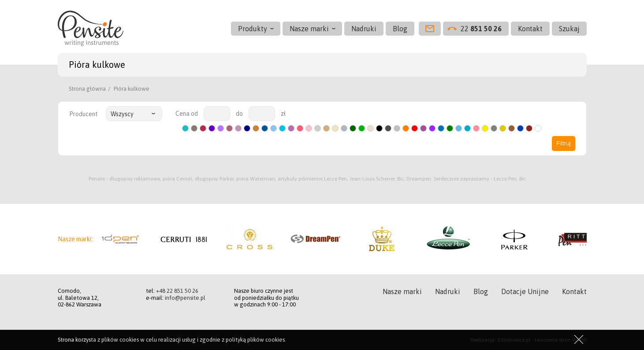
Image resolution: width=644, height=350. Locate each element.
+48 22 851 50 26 (177, 291)
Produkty (253, 29)
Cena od (187, 114)
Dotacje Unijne (525, 291)
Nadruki (364, 29)
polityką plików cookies (255, 340)
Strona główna (87, 89)
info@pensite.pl (185, 298)
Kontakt (530, 29)
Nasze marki (309, 29)
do (239, 114)
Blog (400, 29)
